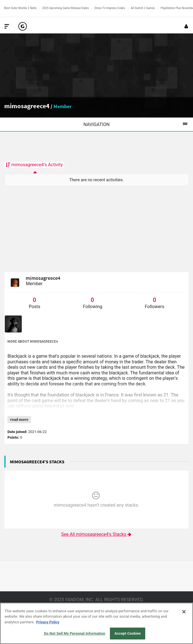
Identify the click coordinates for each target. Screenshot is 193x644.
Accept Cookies (128, 633)
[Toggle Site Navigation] (7, 26)
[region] (96, 623)
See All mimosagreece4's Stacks (96, 534)
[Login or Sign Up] (186, 26)
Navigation (138, 124)
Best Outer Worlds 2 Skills (20, 8)
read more (19, 419)
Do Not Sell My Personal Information (75, 633)
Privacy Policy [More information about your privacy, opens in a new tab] (48, 622)
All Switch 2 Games (143, 8)
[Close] (184, 612)
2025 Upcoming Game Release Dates (65, 8)
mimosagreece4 (27, 106)
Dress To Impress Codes (110, 8)
